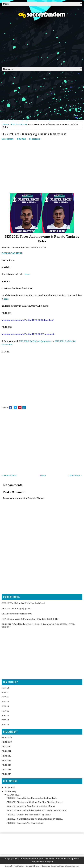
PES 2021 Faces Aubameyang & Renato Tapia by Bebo (34, 134)
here (27, 274)
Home (6, 124)
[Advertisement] (42, 41)
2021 (8, 792)
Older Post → (76, 475)
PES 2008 (7, 737)
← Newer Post (9, 475)
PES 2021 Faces (19, 124)
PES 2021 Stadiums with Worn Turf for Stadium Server (35, 802)
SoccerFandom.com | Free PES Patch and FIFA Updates (51, 859)
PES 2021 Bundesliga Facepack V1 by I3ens (29, 815)
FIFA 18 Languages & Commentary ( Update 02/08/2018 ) (31, 619)
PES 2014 (6, 765)
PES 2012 (6, 756)
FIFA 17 (5, 720)
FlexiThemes (19, 866)
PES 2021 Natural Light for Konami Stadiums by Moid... (35, 819)
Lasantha (46, 866)
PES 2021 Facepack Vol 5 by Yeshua (25, 823)
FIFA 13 (5, 702)
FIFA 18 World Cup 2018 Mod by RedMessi (23, 603)
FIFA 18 (5, 725)
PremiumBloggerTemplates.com (65, 866)
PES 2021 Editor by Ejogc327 (17, 608)
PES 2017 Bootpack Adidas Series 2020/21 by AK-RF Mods (36, 810)
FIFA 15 (5, 711)
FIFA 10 (5, 692)
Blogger (49, 862)
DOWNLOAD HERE (12, 253)
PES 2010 (6, 747)
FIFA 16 (5, 716)
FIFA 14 (5, 706)
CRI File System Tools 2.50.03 (17, 614)
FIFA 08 (6, 688)
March (11, 795)
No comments (35, 139)
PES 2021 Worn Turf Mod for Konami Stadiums (31, 806)
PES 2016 (6, 774)
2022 (8, 787)
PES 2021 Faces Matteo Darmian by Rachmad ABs (32, 798)
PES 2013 (6, 760)
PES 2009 (7, 742)
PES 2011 (6, 751)
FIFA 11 (5, 697)
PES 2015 (6, 770)
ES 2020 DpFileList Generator (36, 341)
